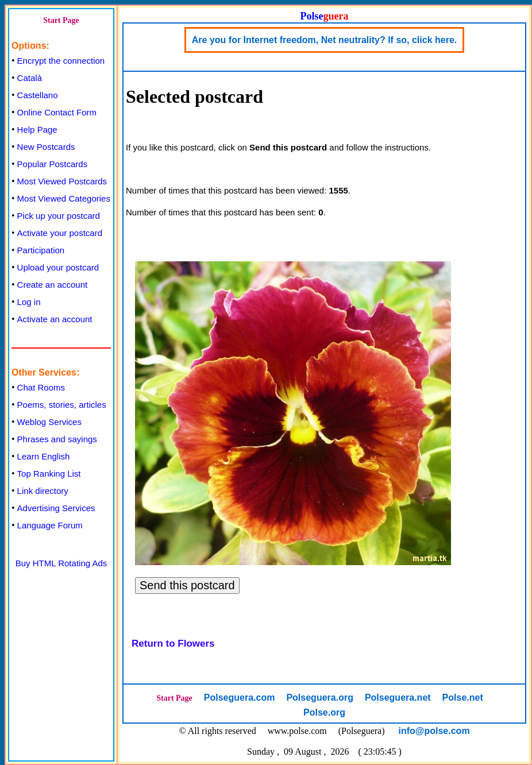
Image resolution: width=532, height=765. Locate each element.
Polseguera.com (240, 698)
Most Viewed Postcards (62, 181)
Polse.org (324, 712)
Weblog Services (49, 422)
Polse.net (463, 698)
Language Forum (50, 525)
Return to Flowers (173, 644)
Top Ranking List (49, 474)
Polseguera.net (398, 698)
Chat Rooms (41, 387)
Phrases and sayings (57, 439)
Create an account (53, 285)
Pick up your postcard (59, 216)
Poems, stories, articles (62, 405)
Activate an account (55, 319)
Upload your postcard (58, 267)
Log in (29, 302)
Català (30, 78)
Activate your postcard (60, 233)
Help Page (37, 130)
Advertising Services (56, 508)
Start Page (61, 20)
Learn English (44, 456)
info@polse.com (434, 731)
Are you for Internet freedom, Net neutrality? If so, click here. (324, 40)
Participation (41, 250)
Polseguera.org (319, 698)
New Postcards (46, 147)
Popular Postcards (53, 164)
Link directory (43, 491)
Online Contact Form (57, 112)
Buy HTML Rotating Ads (61, 563)
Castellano (38, 95)
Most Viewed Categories (64, 198)
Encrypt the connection (61, 61)
